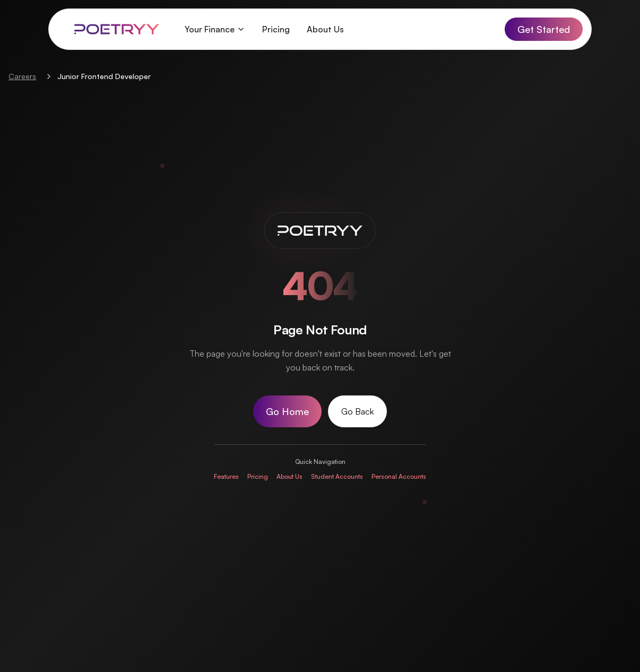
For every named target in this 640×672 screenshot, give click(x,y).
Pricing (276, 29)
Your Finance (215, 29)
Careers (22, 76)
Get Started (544, 29)
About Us (325, 29)
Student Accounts (337, 476)
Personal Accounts (399, 476)
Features (226, 476)
